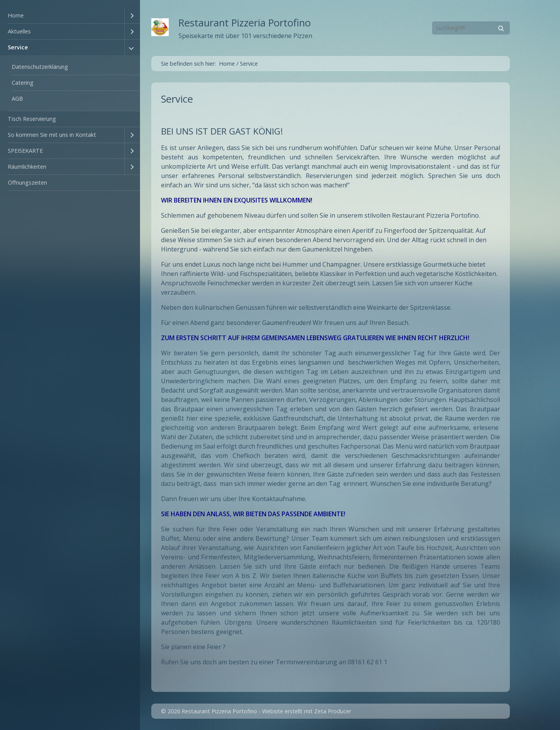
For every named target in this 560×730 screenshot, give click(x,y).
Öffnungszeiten (27, 182)
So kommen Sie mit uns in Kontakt (52, 135)
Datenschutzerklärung (40, 67)
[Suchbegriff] (471, 28)
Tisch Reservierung (32, 119)
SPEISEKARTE (25, 151)
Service (18, 47)
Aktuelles (19, 31)
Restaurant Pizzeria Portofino (245, 23)
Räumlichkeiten (27, 167)
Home (16, 15)
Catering (23, 83)
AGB (17, 99)
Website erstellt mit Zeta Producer (307, 711)
